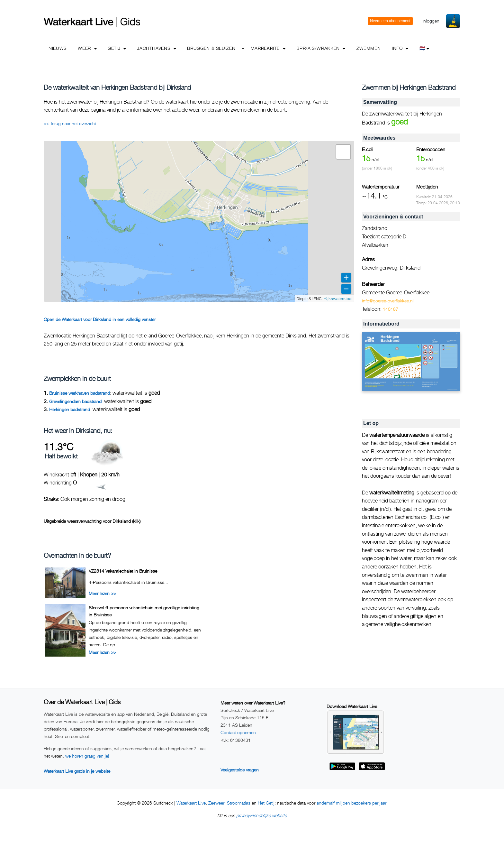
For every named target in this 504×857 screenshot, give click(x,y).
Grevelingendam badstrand (75, 401)
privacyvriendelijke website (261, 815)
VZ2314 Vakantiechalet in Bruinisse (123, 571)
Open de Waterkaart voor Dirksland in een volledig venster (100, 319)
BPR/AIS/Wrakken (321, 48)
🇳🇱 (424, 48)
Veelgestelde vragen (240, 770)
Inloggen (431, 21)
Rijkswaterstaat (338, 298)
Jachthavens (157, 48)
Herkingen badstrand (70, 409)
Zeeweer (216, 803)
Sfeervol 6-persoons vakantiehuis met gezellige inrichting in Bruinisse (144, 611)
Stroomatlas (239, 803)
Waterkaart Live (191, 803)
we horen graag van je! (87, 756)
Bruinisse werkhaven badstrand (80, 393)
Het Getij (266, 803)
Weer (87, 48)
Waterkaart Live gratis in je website (77, 771)
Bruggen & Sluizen (211, 48)
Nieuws (58, 48)
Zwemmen (369, 48)
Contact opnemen (238, 732)
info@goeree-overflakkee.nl (388, 301)
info (400, 48)
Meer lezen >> (102, 593)
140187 (391, 309)
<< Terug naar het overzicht (70, 123)
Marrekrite (268, 48)
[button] (343, 152)
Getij (117, 48)
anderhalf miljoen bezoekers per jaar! (352, 803)
